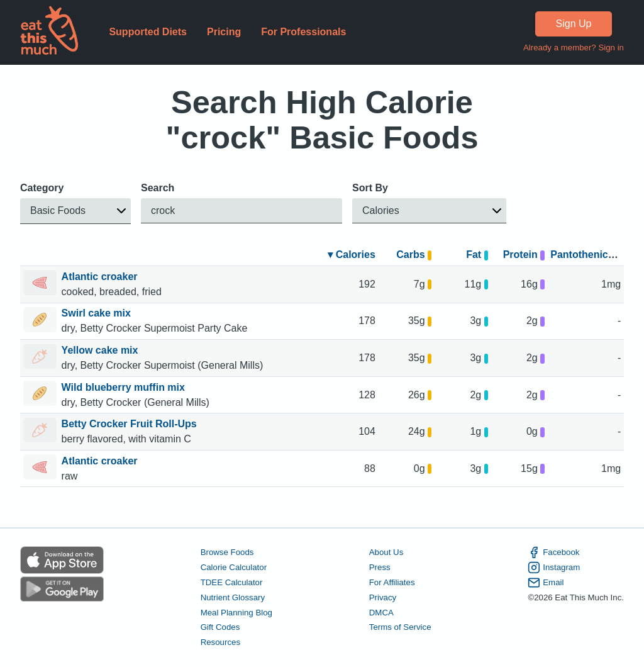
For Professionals (303, 32)
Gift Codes (220, 628)
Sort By (370, 188)
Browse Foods (227, 552)
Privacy (383, 597)
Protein (524, 255)
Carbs (414, 255)
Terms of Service (400, 628)
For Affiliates (392, 582)
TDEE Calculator (232, 582)
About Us (386, 552)
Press (380, 567)
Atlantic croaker (101, 277)
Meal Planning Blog (236, 613)
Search (158, 188)
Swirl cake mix (98, 313)
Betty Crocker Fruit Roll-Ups (131, 424)
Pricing (224, 32)
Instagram (554, 568)
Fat (477, 255)
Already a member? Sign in (574, 48)
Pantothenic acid (591, 255)
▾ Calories (352, 255)
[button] (75, 211)
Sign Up (574, 24)
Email (546, 583)
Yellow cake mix (101, 350)
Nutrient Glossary (233, 597)
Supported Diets (148, 32)
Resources (220, 643)
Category (42, 188)
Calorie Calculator (234, 567)
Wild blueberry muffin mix (125, 387)
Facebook (553, 552)
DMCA (381, 613)
